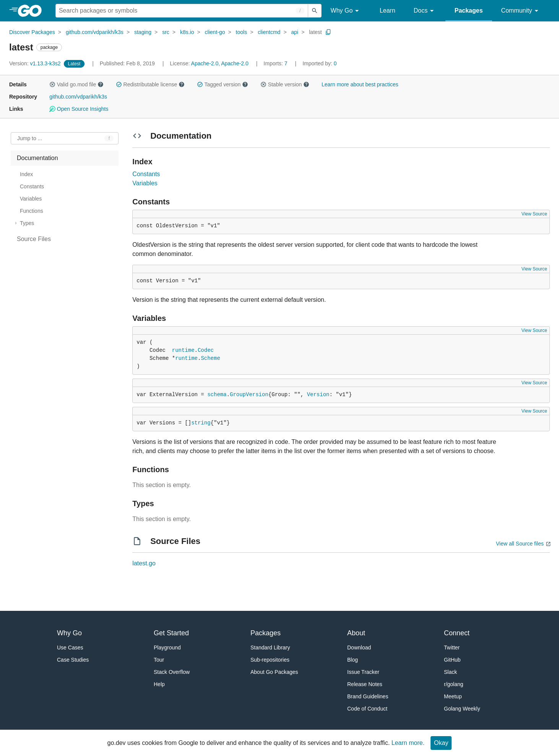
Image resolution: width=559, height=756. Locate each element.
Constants (146, 174)
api (295, 32)
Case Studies (73, 660)
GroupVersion (249, 395)
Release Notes (365, 684)
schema (217, 395)
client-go (215, 32)
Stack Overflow (172, 672)
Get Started (171, 633)
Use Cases (70, 648)
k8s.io (187, 32)
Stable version (285, 84)
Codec (206, 350)
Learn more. (408, 743)
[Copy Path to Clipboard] (328, 32)
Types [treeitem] (27, 223)
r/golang (454, 684)
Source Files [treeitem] (34, 239)
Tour (159, 660)
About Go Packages (274, 672)
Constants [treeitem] (32, 186)
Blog (353, 660)
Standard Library (270, 648)
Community (521, 11)
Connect (457, 633)
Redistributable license (150, 84)
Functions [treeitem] (32, 211)
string (201, 423)
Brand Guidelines (368, 696)
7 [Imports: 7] (276, 63)
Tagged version (223, 84)
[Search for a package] (182, 11)
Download (359, 648)
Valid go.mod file (76, 84)
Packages (469, 11)
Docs (425, 11)
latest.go (144, 563)
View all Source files (520, 544)
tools (242, 32)
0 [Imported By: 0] (320, 63)
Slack (450, 672)
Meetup (453, 696)
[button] (52, 84)
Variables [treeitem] (31, 199)
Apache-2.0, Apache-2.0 (220, 63)
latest (315, 32)
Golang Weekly (462, 709)
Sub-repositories (270, 660)
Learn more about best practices (360, 84)
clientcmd (269, 32)
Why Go (346, 11)
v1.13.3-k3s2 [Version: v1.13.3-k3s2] (36, 63)
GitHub (452, 660)
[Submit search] (315, 11)
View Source (534, 214)
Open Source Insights (79, 109)
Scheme (210, 358)
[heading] (32, 11)
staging (143, 32)
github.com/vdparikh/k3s (95, 32)
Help (159, 684)
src (166, 32)
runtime (183, 350)
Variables (145, 183)
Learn (388, 11)
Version (318, 395)
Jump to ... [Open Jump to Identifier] (30, 138)
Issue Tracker (363, 672)
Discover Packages (32, 32)
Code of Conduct (367, 709)
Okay (441, 743)
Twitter (452, 648)
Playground (167, 648)
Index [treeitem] (26, 174)
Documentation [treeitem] (37, 158)
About (356, 633)
